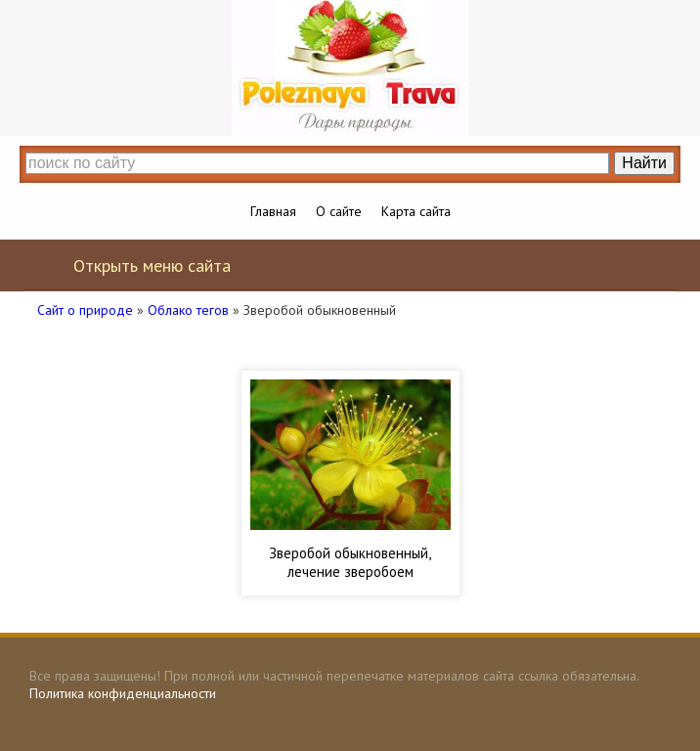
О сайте (339, 211)
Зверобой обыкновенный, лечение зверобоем (350, 562)
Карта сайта (416, 211)
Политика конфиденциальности (123, 693)
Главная (273, 211)
